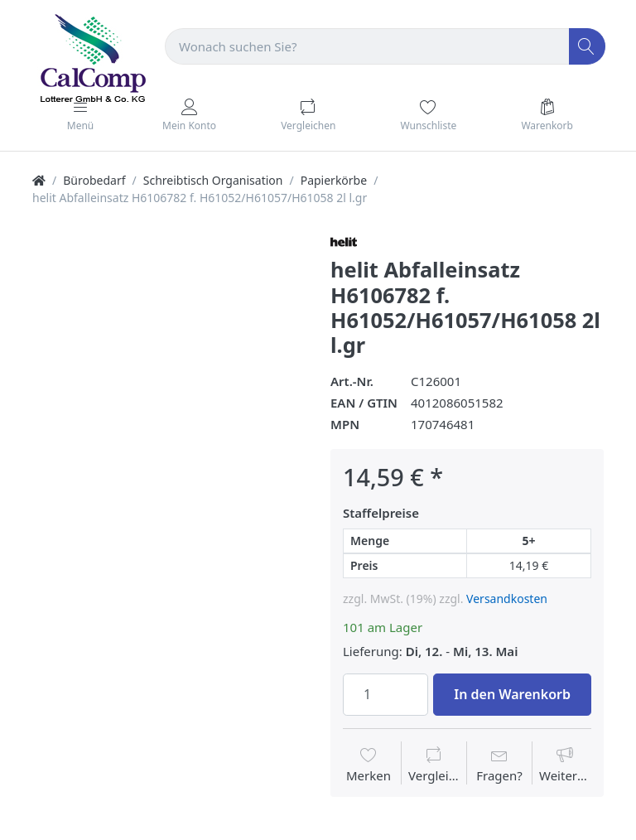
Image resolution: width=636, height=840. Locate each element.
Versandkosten (507, 599)
